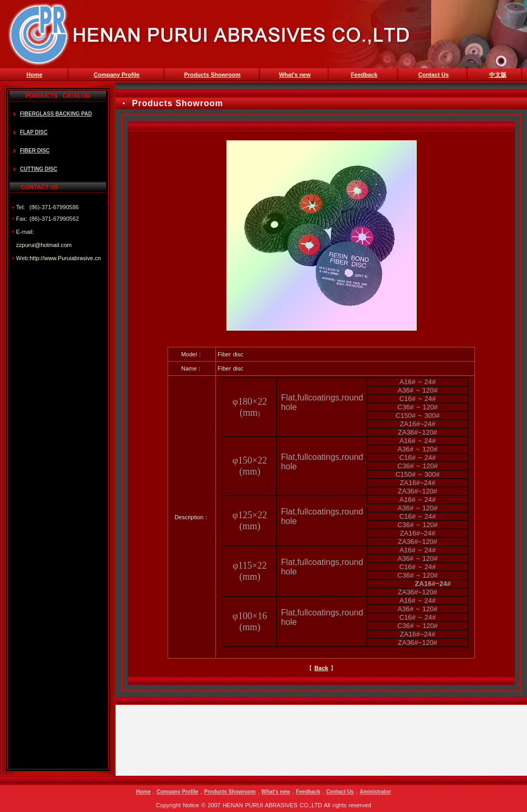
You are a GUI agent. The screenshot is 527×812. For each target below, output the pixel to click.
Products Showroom (230, 792)
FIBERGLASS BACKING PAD (56, 114)
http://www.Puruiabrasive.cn (65, 258)
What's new (276, 792)
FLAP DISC (34, 132)
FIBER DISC (35, 151)
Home (143, 792)
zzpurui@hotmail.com (44, 245)
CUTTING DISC (39, 169)
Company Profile (177, 792)
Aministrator (375, 792)
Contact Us (340, 792)
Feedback (308, 792)
